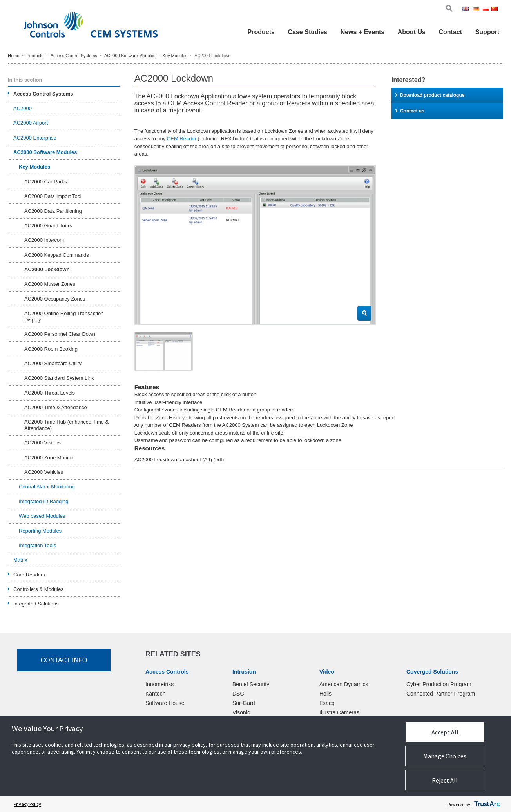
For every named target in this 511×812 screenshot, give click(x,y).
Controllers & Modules (38, 589)
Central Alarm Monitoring (47, 487)
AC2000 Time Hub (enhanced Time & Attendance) (66, 425)
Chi (495, 10)
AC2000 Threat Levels (50, 393)
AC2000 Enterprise (35, 138)
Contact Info (64, 660)
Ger (477, 10)
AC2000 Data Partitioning (53, 211)
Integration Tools (37, 545)
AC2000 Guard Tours (48, 226)
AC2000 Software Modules (130, 56)
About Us (412, 32)
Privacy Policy (27, 804)
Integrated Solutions (36, 604)
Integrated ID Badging (43, 501)
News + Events (363, 32)
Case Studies (308, 32)
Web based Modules (42, 516)
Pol (487, 10)
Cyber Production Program (439, 684)
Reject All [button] (445, 780)
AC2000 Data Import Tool (53, 196)
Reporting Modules (40, 531)
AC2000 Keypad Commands (57, 255)
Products (261, 32)
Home (14, 56)
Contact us (410, 111)
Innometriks (159, 684)
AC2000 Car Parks (45, 182)
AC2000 (23, 108)
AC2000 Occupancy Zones (55, 299)
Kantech (155, 694)
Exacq (327, 703)
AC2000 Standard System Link (59, 378)
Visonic (241, 712)
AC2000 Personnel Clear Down (60, 334)
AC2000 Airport (31, 123)
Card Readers (29, 575)
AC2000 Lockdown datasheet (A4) (179, 459)
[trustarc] (487, 804)
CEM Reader (182, 139)
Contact (450, 32)
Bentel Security (251, 684)
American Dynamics (344, 684)
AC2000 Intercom (44, 240)
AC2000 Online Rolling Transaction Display (64, 316)
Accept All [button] (445, 732)
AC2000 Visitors (43, 443)
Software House (165, 703)
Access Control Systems (74, 56)
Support (487, 32)
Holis (325, 694)
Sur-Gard (244, 703)
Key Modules (175, 56)
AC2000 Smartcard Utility (53, 363)
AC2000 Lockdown (47, 269)
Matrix (20, 560)
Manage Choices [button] (445, 756)
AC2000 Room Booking (51, 349)
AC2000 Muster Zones (50, 284)
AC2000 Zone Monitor (49, 458)
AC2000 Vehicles (44, 472)
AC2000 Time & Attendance (56, 407)
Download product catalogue (430, 95)
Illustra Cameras (339, 712)
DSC (238, 694)
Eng (467, 10)
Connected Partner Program (441, 694)
